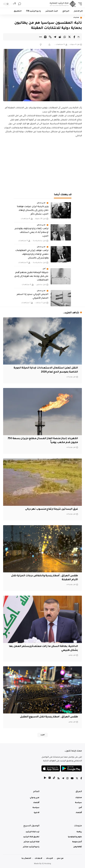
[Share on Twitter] (70, 37)
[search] (20, 4)
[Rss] (59, 779)
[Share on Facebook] (74, 37)
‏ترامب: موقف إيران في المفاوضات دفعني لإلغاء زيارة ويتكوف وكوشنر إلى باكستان (32, 254)
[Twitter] (77, 779)
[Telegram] (63, 779)
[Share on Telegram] (55, 37)
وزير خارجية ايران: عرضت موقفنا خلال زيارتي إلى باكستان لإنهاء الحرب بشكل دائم (33, 210)
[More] (40, 37)
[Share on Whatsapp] (65, 37)
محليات (76, 18)
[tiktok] (54, 779)
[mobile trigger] (79, 4)
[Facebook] (81, 779)
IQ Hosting (46, 864)
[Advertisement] (42, 164)
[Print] (45, 37)
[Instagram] (67, 779)
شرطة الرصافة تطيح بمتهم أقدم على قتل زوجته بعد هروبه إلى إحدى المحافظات (31, 276)
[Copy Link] (50, 37)
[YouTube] (72, 779)
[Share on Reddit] (60, 37)
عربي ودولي (41, 203)
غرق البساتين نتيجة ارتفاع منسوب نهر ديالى (52, 509)
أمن (44, 269)
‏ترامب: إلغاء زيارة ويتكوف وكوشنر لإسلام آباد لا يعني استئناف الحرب (31, 233)
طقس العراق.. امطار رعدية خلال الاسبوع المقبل (49, 717)
